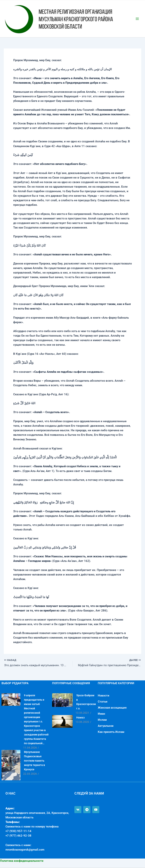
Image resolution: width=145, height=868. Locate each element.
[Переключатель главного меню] (137, 19)
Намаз (80, 717)
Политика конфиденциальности (22, 861)
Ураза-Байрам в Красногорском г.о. (86, 702)
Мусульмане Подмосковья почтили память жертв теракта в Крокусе (34, 761)
